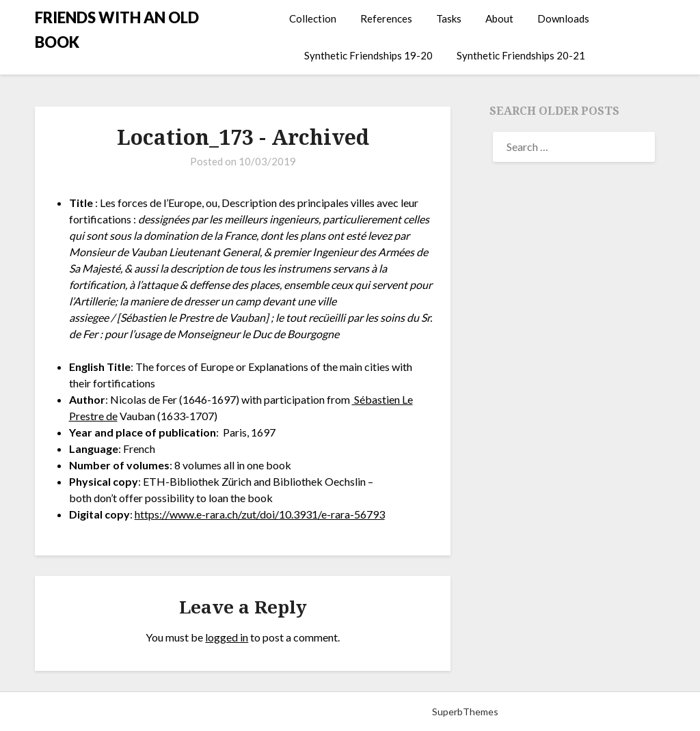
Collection (313, 18)
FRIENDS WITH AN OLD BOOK (117, 30)
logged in (227, 637)
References (386, 18)
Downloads (563, 18)
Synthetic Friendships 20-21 (521, 55)
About (499, 18)
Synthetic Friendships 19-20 (368, 55)
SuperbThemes (465, 712)
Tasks (449, 18)
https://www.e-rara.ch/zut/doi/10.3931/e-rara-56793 (260, 514)
